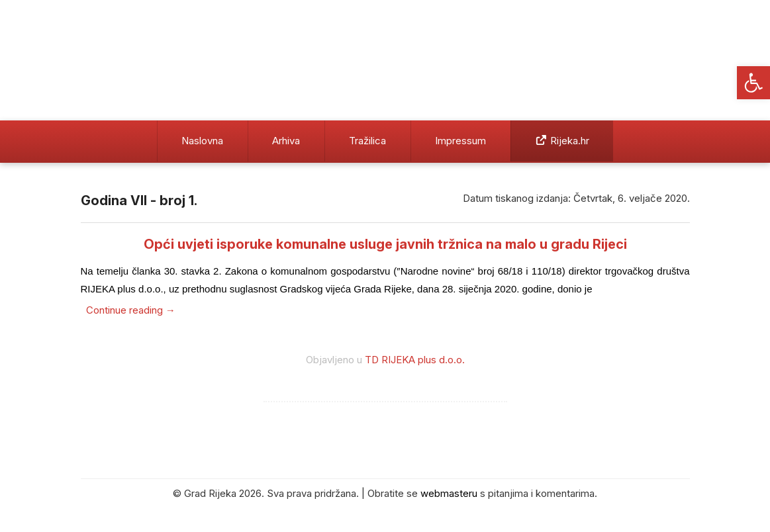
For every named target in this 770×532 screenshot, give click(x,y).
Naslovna (202, 141)
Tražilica (367, 141)
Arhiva (286, 141)
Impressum (460, 141)
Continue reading (131, 310)
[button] (753, 83)
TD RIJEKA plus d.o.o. (415, 360)
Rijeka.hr (562, 141)
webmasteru (449, 493)
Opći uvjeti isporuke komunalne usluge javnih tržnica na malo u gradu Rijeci (385, 244)
